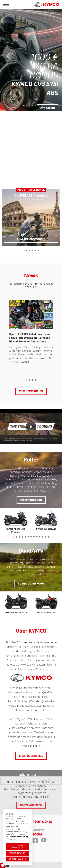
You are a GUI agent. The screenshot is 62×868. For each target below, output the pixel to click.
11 (43, 538)
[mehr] (25, 362)
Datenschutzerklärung (19, 836)
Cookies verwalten (17, 853)
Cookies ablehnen (17, 859)
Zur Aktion (47, 108)
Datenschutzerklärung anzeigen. (31, 797)
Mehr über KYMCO (31, 756)
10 (40, 538)
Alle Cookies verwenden (17, 846)
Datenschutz (38, 830)
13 (48, 538)
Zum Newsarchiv (31, 391)
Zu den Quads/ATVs (31, 583)
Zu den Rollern (31, 500)
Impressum (38, 826)
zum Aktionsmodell (31, 239)
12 (46, 538)
